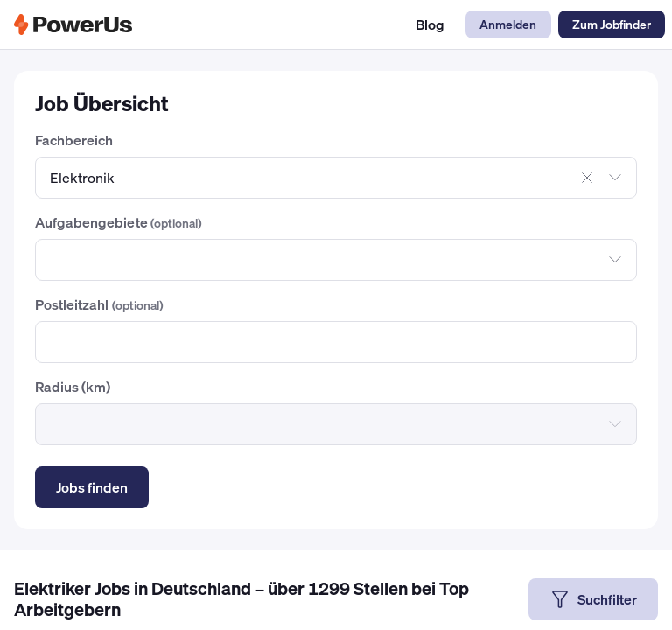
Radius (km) (73, 387)
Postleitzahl (99, 304)
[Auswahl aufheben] (587, 178)
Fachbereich (74, 140)
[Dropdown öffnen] (615, 178)
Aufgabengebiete (118, 222)
